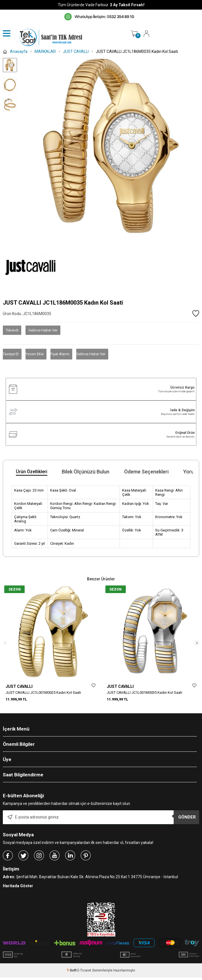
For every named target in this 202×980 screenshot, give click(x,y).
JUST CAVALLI (19, 686)
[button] (197, 644)
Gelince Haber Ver (43, 330)
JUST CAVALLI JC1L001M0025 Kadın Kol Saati (43, 693)
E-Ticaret (84, 973)
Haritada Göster (18, 888)
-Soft (72, 973)
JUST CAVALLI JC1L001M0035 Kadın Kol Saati (144, 693)
